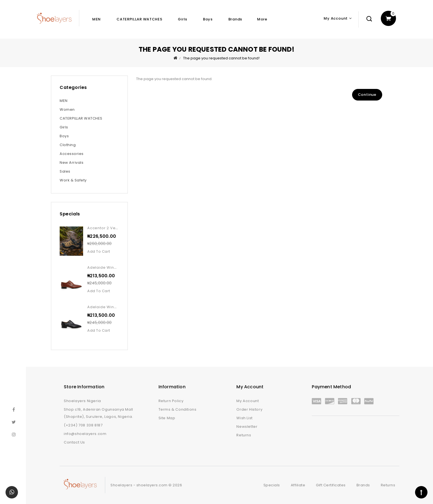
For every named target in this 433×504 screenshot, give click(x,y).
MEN (97, 19)
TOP (421, 492)
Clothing (68, 145)
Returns (244, 435)
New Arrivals (72, 163)
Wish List (244, 418)
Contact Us (74, 442)
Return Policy (171, 401)
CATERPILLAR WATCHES (139, 19)
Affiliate (298, 485)
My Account (248, 401)
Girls (183, 19)
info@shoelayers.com (85, 434)
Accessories (72, 154)
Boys (208, 19)
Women (67, 109)
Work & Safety (73, 180)
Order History (249, 409)
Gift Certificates (331, 485)
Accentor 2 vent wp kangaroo (118, 228)
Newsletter (247, 427)
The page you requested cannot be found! (221, 58)
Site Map (167, 418)
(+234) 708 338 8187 (83, 425)
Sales (65, 171)
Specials (272, 485)
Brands (235, 19)
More (262, 19)
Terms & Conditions (178, 409)
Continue (367, 95)
